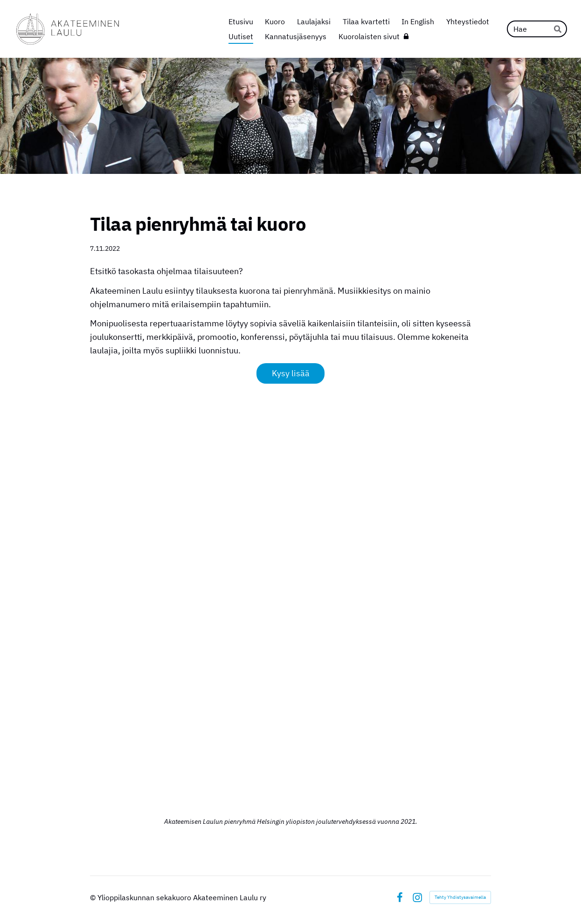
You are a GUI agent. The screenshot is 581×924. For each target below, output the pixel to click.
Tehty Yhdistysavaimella (460, 897)
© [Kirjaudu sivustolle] (94, 897)
